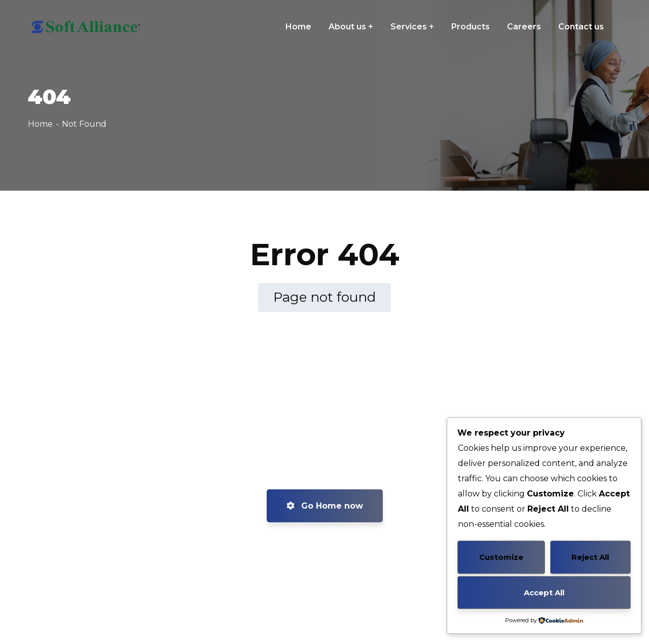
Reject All (590, 557)
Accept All (544, 593)
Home (40, 124)
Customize (501, 557)
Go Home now (325, 506)
